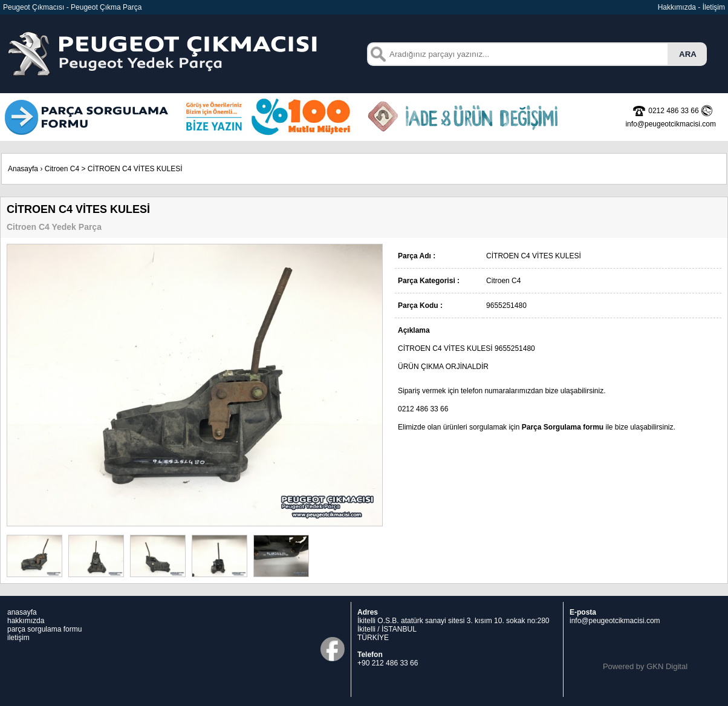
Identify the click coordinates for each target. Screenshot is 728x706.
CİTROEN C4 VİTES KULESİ (135, 169)
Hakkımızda (677, 7)
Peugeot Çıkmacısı (34, 7)
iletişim (18, 638)
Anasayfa (23, 169)
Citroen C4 (62, 169)
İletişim (714, 7)
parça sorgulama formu (44, 629)
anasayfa (22, 612)
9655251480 (515, 348)
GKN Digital (667, 666)
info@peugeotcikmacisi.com (615, 621)
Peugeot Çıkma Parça (106, 7)
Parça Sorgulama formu (563, 427)
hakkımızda (26, 621)
